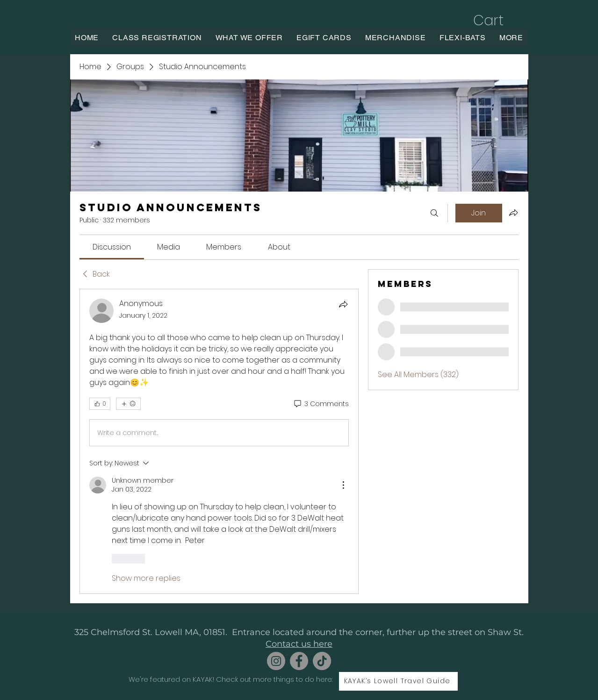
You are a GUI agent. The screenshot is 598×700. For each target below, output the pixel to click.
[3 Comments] (321, 404)
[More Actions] (343, 485)
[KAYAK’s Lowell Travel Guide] (398, 681)
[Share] (343, 304)
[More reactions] (128, 404)
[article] (219, 441)
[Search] (434, 213)
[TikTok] (322, 661)
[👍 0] (100, 404)
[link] (112, 247)
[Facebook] (299, 661)
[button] (498, 20)
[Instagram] (276, 661)
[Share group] (513, 213)
